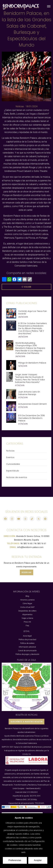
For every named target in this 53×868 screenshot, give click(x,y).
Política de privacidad (27, 640)
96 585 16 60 (26, 544)
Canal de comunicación (27, 651)
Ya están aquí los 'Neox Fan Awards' (33, 312)
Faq (27, 626)
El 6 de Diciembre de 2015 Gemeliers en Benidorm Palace (32, 418)
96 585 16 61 (40, 544)
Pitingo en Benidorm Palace (32, 363)
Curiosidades (13, 464)
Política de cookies (27, 643)
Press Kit (27, 622)
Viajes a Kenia (27, 618)
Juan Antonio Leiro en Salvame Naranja (29, 393)
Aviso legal (27, 636)
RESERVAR (26, 572)
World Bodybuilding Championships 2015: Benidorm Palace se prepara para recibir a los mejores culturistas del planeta (30, 348)
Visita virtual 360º (27, 607)
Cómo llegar (27, 603)
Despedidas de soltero (27, 611)
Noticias (20, 106)
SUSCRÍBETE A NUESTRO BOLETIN (26, 722)
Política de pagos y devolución (27, 654)
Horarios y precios (27, 600)
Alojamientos (27, 614)
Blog (27, 596)
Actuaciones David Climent (32, 404)
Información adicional (27, 647)
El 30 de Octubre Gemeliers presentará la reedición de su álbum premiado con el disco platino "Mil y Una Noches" (33, 328)
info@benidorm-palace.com (30, 547)
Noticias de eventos (17, 477)
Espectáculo (13, 471)
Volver (26, 287)
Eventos (10, 457)
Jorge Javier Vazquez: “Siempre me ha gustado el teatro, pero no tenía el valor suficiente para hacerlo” (30, 378)
